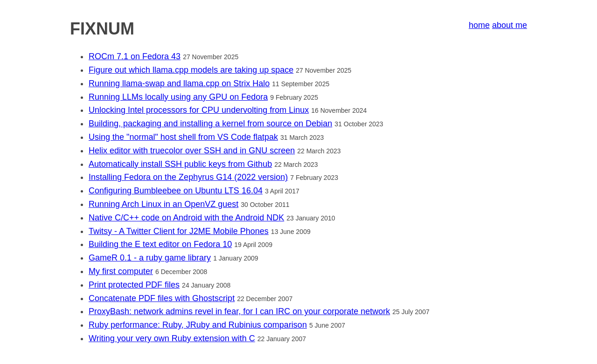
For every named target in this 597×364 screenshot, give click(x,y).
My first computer (121, 271)
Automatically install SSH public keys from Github (180, 164)
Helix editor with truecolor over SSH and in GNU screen (192, 151)
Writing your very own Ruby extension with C (172, 338)
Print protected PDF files (134, 285)
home (479, 25)
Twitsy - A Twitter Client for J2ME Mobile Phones (179, 231)
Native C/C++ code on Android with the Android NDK (186, 218)
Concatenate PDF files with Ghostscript (162, 298)
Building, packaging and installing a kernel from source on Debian (210, 124)
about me (510, 25)
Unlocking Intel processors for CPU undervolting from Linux (199, 110)
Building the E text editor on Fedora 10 (160, 244)
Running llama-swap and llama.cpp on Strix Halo (179, 83)
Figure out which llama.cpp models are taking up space (191, 70)
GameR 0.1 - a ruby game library (150, 258)
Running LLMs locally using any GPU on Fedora (178, 97)
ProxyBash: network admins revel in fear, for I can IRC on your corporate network (239, 311)
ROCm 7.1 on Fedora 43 (135, 56)
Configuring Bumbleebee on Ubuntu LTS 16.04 (176, 191)
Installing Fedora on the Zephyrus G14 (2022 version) (188, 177)
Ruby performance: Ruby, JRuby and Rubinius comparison (198, 325)
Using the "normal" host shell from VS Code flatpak (183, 137)
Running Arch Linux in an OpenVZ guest (163, 204)
